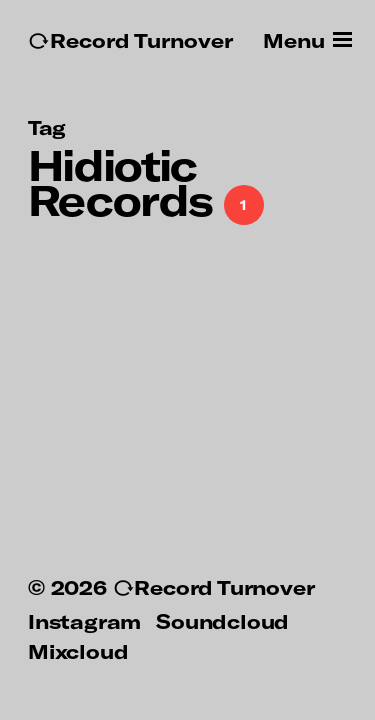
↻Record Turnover (130, 40)
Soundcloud (222, 621)
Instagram (84, 621)
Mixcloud (78, 651)
